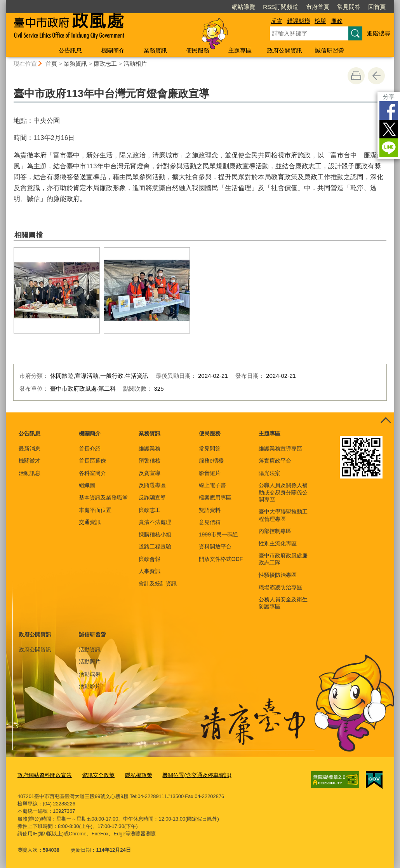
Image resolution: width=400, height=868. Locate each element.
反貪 (277, 21)
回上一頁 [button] (376, 76)
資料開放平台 (215, 547)
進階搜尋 (379, 33)
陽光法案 (270, 473)
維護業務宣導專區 (280, 449)
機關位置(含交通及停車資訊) (186, 775)
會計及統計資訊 (158, 583)
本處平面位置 (95, 510)
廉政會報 (150, 559)
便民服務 (198, 50)
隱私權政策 (131, 775)
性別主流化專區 (278, 543)
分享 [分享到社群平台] (389, 97)
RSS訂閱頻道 (281, 7)
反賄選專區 (152, 485)
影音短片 (210, 473)
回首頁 (377, 7)
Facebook (389, 110)
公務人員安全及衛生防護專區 (283, 603)
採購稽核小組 (155, 534)
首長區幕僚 (92, 461)
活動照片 (90, 662)
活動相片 (135, 64)
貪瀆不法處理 (155, 522)
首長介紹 (90, 449)
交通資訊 (90, 522)
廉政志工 (105, 64)
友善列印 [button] (356, 76)
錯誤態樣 (299, 21)
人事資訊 (150, 571)
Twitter (389, 129)
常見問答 (349, 7)
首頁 (51, 64)
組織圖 (87, 485)
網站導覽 (243, 7)
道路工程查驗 (155, 547)
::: (3, 3)
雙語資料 (210, 510)
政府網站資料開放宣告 (43, 775)
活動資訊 (90, 650)
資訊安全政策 (93, 775)
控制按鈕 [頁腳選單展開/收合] (386, 421)
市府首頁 (318, 7)
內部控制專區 (275, 531)
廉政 (337, 21)
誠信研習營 (330, 50)
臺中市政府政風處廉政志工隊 (283, 559)
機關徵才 (30, 461)
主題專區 (240, 50)
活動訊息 (30, 473)
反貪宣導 (150, 473)
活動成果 (90, 674)
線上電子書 (212, 485)
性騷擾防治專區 (278, 575)
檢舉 (320, 21)
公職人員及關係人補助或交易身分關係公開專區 (283, 492)
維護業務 (150, 449)
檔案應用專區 (215, 498)
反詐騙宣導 (152, 498)
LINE (389, 148)
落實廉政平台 (275, 461)
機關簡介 (113, 50)
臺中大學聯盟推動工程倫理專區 (283, 515)
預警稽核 (150, 461)
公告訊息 (70, 50)
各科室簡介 (92, 473)
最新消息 (30, 449)
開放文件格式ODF (221, 559)
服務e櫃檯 (211, 461)
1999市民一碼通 (218, 534)
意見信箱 (210, 522)
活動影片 (90, 686)
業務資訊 (155, 50)
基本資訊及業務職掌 (103, 498)
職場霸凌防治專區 (280, 587)
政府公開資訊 (285, 50)
